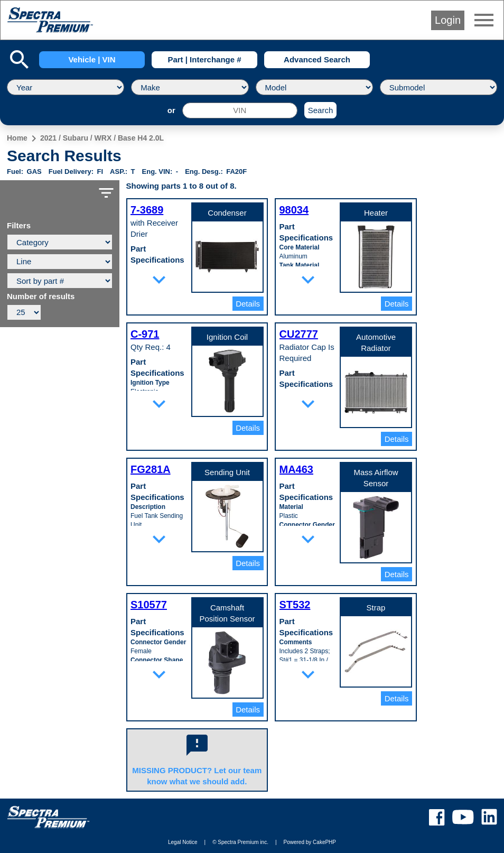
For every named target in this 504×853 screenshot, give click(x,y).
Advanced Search (317, 59)
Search (321, 110)
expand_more (159, 280)
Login (448, 20)
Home (17, 138)
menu (484, 20)
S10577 (149, 605)
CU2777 (299, 334)
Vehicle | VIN (92, 59)
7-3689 (147, 210)
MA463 (296, 469)
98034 (294, 210)
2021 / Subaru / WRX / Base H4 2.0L (102, 138)
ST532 (295, 605)
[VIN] (240, 110)
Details (248, 304)
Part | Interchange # (204, 59)
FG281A (151, 469)
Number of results (41, 296)
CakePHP (324, 842)
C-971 (145, 334)
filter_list (106, 193)
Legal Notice (183, 842)
